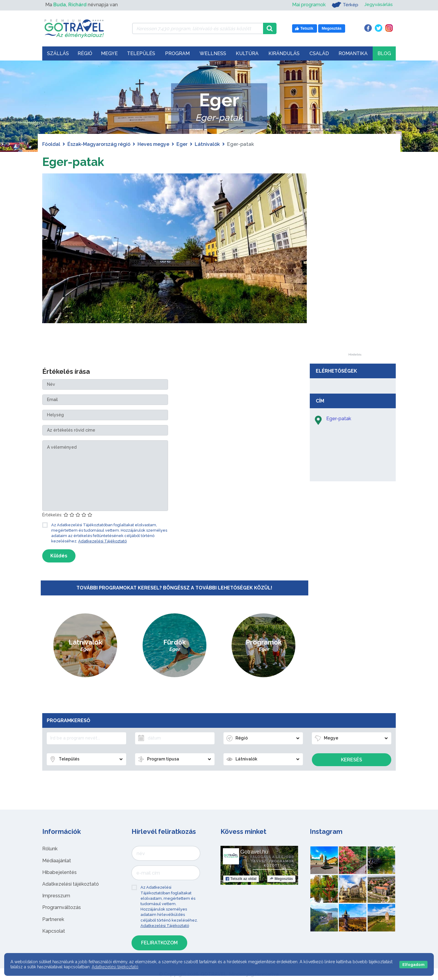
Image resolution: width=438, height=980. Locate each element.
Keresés (352, 760)
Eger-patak (74, 162)
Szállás (58, 53)
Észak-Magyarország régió (99, 144)
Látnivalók (207, 144)
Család (319, 53)
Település (141, 53)
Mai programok (308, 5)
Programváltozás (62, 907)
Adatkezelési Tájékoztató (102, 541)
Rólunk (50, 849)
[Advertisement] (355, 263)
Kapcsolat (54, 931)
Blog (384, 53)
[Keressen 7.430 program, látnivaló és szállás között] (198, 28)
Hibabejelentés (59, 872)
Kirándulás (284, 53)
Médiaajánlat (57, 861)
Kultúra (247, 53)
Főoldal (51, 144)
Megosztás (281, 879)
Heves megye (153, 144)
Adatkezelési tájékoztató (71, 884)
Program (177, 53)
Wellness (213, 53)
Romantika (353, 53)
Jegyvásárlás (378, 5)
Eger (182, 144)
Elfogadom (413, 965)
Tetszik (241, 879)
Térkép (344, 5)
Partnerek (53, 919)
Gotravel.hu (254, 852)
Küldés (59, 556)
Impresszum (56, 896)
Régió (85, 53)
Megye (109, 53)
